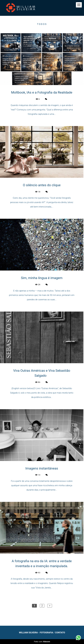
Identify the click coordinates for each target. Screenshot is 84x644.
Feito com (42, 642)
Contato (60, 633)
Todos (42, 24)
